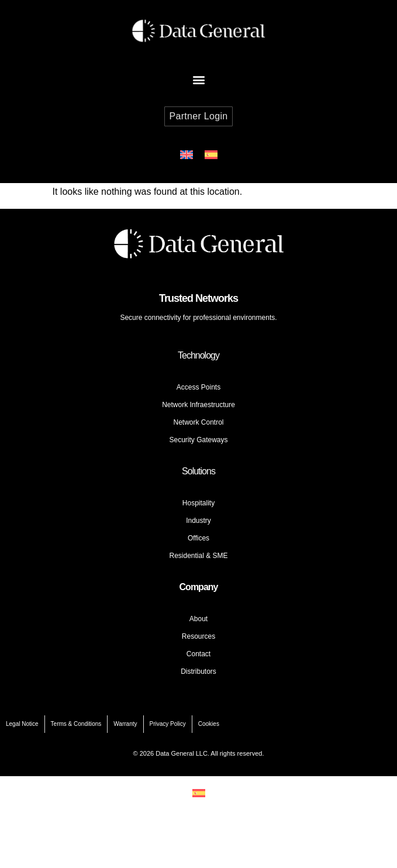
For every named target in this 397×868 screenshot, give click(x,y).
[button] (198, 79)
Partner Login (199, 116)
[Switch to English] (187, 155)
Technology (198, 355)
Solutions (198, 471)
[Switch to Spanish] (211, 155)
